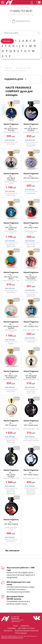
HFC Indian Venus (31, 475)
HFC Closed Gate (31, 425)
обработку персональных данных (12, 638)
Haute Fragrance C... (11, 125)
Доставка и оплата (26, 628)
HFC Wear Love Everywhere (11, 377)
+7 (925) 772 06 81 (21, 11)
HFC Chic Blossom (31, 178)
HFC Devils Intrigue (11, 476)
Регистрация (21, 633)
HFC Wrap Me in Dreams (31, 130)
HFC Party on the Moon (11, 278)
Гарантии (25, 626)
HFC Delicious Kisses (11, 228)
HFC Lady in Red (31, 227)
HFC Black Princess (11, 179)
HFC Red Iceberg (11, 524)
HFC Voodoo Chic (31, 326)
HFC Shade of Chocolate (31, 278)
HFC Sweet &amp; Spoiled (11, 327)
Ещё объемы (30, 140)
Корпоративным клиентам (27, 631)
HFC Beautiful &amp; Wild (31, 377)
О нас (16, 626)
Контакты (8, 631)
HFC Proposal (11, 425)
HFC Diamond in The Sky (11, 130)
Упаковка (12, 628)
